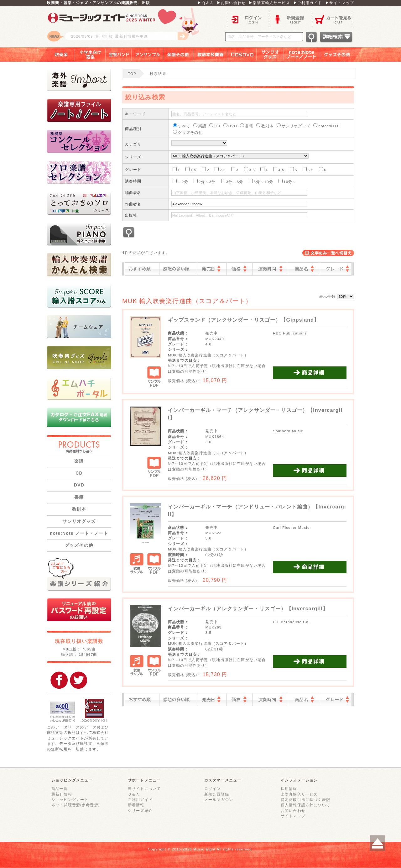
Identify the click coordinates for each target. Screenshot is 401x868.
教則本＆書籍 (211, 55)
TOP (132, 74)
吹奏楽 (57, 55)
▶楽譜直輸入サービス (269, 3)
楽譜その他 (178, 55)
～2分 (180, 181)
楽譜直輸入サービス (299, 794)
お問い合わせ (293, 810)
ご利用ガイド (140, 800)
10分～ (288, 181)
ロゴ (125, 27)
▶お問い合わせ (231, 3)
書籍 (79, 497)
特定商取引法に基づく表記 (305, 800)
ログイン (249, 19)
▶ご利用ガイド (308, 3)
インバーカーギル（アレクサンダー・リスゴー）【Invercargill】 (248, 609)
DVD (79, 485)
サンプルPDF (154, 377)
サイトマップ (293, 816)
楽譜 (79, 461)
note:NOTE (326, 126)
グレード (336, 269)
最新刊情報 (62, 794)
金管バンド (119, 55)
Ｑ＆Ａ (134, 794)
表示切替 (328, 253)
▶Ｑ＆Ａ (206, 3)
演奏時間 (270, 269)
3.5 (250, 169)
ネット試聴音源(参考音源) (76, 805)
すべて (182, 126)
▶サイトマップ (340, 3)
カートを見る (333, 19)
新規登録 (291, 19)
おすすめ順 (142, 269)
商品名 (304, 269)
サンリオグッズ (270, 55)
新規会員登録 (217, 794)
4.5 (279, 169)
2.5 (220, 169)
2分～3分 (205, 181)
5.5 (308, 169)
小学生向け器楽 (90, 55)
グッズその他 (341, 55)
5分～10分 (261, 181)
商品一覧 (60, 789)
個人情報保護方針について (305, 805)
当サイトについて (144, 789)
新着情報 (136, 805)
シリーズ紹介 (140, 810)
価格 (239, 269)
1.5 (191, 169)
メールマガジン (219, 800)
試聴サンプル (137, 564)
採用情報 (289, 789)
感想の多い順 (178, 269)
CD (79, 473)
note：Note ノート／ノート (302, 55)
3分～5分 (232, 181)
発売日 (212, 269)
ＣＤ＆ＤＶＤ (242, 55)
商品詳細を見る (310, 373)
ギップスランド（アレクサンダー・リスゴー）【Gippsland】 (244, 320)
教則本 (79, 509)
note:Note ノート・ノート (79, 533)
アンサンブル (147, 55)
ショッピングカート (70, 800)
